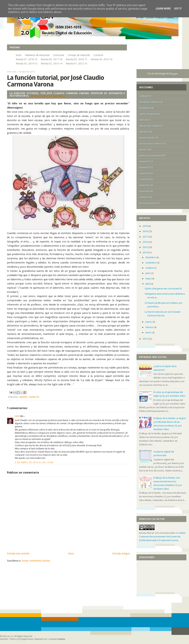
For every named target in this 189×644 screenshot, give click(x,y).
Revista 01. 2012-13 (77, 64)
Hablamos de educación (37, 55)
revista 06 (144, 191)
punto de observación (150, 156)
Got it (178, 9)
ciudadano (57, 639)
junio (148, 273)
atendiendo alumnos (149, 102)
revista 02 (34, 397)
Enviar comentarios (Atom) (36, 561)
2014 (145, 253)
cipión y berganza (148, 114)
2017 (145, 237)
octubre (150, 268)
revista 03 (144, 173)
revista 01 (144, 161)
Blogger (174, 74)
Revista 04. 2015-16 (102, 59)
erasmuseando (147, 138)
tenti (17, 416)
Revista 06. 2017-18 (52, 59)
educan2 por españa (149, 126)
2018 (145, 231)
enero (149, 333)
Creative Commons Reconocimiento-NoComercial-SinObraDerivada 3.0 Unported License (162, 537)
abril (148, 284)
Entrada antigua (121, 554)
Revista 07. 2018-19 (27, 59)
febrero (150, 327)
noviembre (151, 263)
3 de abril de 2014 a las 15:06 (34, 462)
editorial (143, 120)
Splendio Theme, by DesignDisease (17, 639)
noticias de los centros (150, 144)
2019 (145, 226)
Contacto (98, 55)
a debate (144, 96)
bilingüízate (145, 108)
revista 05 (144, 185)
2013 (145, 339)
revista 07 (144, 197)
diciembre (151, 257)
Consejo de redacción (79, 55)
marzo (149, 322)
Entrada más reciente (18, 554)
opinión (23, 397)
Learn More (163, 9)
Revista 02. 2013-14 (52, 64)
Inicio (19, 55)
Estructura (59, 55)
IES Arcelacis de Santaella (48, 96)
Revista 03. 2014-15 (27, 64)
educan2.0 (144, 132)
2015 (145, 247)
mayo (148, 279)
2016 (145, 242)
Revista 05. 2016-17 (77, 59)
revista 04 (144, 179)
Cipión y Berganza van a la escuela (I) (163, 289)
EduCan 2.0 (8, 636)
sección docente (147, 203)
